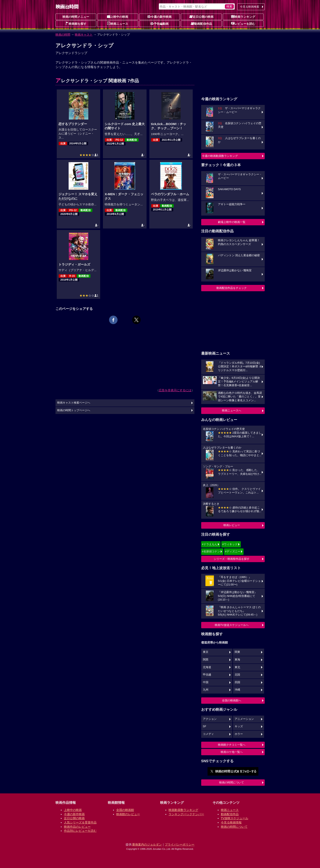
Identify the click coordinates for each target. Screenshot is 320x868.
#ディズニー (233, 551)
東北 (237, 667)
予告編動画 (159, 24)
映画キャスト (84, 35)
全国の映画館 (125, 810)
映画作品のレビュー (77, 827)
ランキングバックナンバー (186, 814)
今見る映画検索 (250, 7)
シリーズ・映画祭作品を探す (232, 559)
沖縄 (237, 690)
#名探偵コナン (211, 551)
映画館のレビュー (128, 814)
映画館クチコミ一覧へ (232, 745)
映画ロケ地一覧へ (232, 752)
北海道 (207, 667)
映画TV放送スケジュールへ (232, 625)
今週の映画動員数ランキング (220, 156)
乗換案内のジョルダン (147, 844)
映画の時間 (63, 35)
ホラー (239, 734)
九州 (206, 690)
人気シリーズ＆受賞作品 (80, 822)
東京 (206, 652)
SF (205, 726)
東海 (237, 660)
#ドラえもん (210, 544)
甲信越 (207, 675)
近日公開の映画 (201, 17)
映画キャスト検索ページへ (74, 403)
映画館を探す (76, 24)
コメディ (208, 734)
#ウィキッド (230, 544)
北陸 (237, 675)
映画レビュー (232, 525)
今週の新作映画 (159, 17)
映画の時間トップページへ (74, 410)
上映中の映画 (118, 17)
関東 (237, 652)
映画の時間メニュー (76, 17)
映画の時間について (232, 782)
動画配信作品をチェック (232, 288)
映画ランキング (243, 17)
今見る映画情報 (231, 822)
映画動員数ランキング (183, 810)
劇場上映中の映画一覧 (232, 222)
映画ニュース (118, 24)
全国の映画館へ (232, 700)
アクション (210, 719)
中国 (206, 682)
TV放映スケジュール (235, 818)
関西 (206, 660)
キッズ (239, 726)
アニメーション (244, 719)
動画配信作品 (201, 24)
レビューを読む (243, 24)
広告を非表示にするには (175, 390)
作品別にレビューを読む (80, 831)
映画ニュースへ (232, 410)
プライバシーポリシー (180, 844)
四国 (237, 682)
